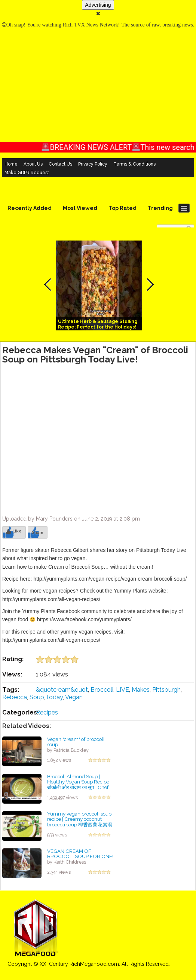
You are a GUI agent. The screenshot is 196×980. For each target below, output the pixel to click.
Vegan (74, 697)
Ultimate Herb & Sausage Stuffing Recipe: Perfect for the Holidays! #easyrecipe (98, 327)
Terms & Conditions (134, 164)
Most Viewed (80, 208)
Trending (160, 208)
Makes (141, 690)
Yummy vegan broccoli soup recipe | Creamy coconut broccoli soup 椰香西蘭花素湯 (80, 819)
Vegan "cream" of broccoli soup (76, 742)
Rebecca (15, 697)
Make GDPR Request (27, 173)
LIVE (122, 690)
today (55, 697)
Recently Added (30, 208)
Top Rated (122, 208)
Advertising (98, 5)
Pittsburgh (166, 690)
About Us (33, 164)
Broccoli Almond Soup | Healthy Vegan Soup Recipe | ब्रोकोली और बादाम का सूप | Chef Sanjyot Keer (79, 785)
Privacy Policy (93, 164)
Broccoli (102, 690)
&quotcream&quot (62, 690)
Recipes (47, 712)
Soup (37, 697)
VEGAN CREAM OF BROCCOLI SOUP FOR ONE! (80, 854)
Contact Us (60, 164)
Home (11, 164)
